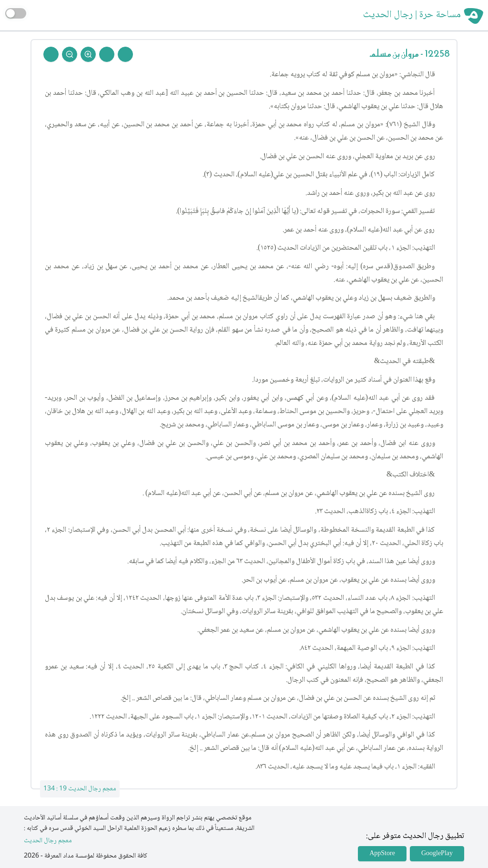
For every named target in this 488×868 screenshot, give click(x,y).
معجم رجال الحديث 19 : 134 (80, 789)
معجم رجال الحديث (48, 841)
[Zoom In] (88, 54)
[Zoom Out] (70, 54)
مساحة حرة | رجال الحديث (412, 15)
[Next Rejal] (107, 54)
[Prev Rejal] (125, 54)
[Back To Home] (51, 54)
